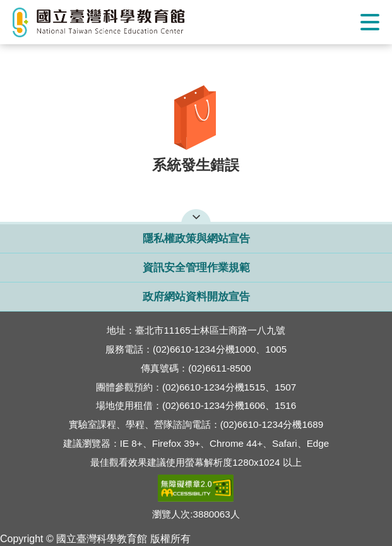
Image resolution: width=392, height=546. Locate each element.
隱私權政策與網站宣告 (196, 239)
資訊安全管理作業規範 (196, 268)
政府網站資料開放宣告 (196, 297)
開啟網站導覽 (196, 215)
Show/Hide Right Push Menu (370, 22)
